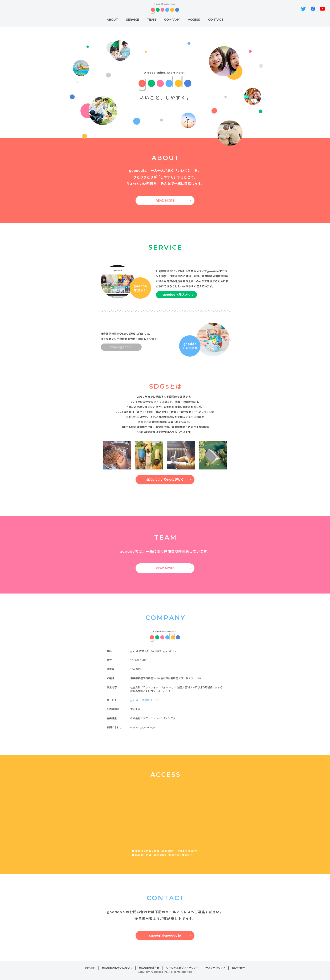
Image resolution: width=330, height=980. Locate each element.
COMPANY (172, 20)
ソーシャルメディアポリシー (182, 968)
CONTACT (216, 20)
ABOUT (112, 20)
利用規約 (90, 968)
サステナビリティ (215, 968)
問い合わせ (238, 968)
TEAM (152, 20)
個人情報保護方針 (149, 968)
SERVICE (132, 20)
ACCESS (194, 20)
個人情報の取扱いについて (117, 968)
